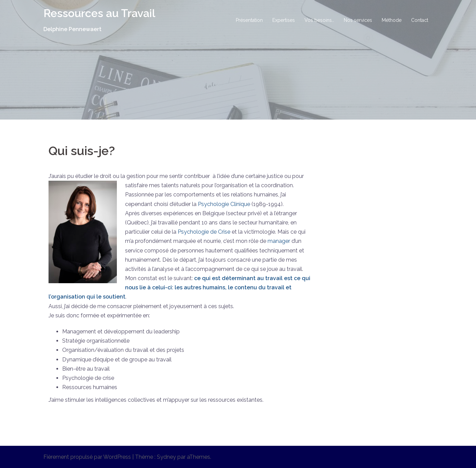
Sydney (166, 457)
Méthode (392, 20)
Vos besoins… (319, 20)
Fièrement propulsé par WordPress (87, 457)
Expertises (284, 20)
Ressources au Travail (99, 13)
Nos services (358, 20)
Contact (420, 20)
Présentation (249, 20)
